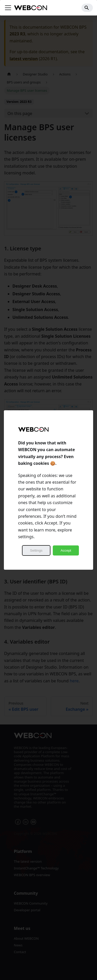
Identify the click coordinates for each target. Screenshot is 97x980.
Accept (66, 550)
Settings (36, 550)
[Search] (87, 8)
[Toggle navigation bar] (8, 8)
